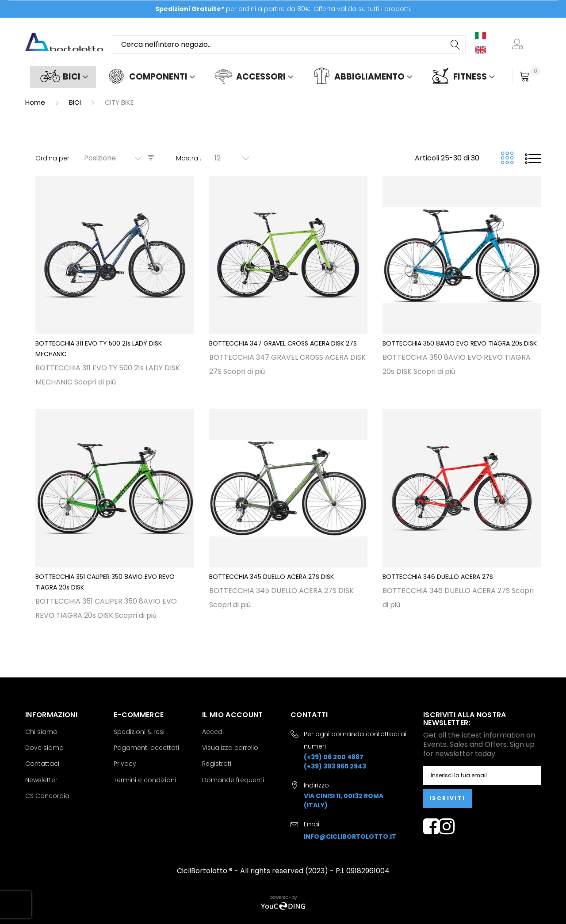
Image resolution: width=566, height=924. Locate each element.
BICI (76, 102)
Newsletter (41, 780)
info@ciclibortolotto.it (350, 837)
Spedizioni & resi (139, 732)
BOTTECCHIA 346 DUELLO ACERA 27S (438, 577)
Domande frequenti (233, 780)
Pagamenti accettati (146, 748)
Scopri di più (95, 382)
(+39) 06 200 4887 (334, 757)
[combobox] (289, 45)
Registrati (217, 764)
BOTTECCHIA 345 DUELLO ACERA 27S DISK (272, 577)
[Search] (456, 45)
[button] (519, 45)
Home (36, 102)
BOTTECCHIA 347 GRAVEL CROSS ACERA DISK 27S (283, 343)
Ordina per (52, 158)
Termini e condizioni (145, 780)
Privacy (125, 764)
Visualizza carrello (230, 748)
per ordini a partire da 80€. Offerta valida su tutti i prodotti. (283, 9)
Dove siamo (44, 748)
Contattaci (42, 764)
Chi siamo (41, 732)
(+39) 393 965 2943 (335, 766)
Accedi (213, 732)
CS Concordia (47, 796)
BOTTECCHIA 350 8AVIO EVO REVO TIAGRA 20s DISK (460, 343)
